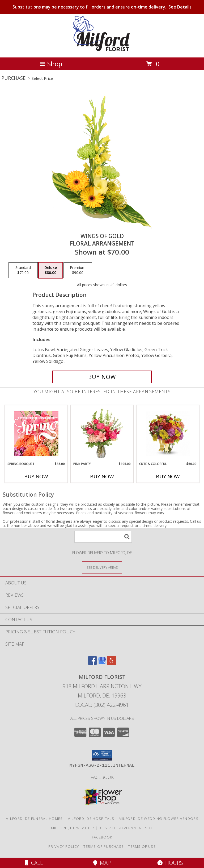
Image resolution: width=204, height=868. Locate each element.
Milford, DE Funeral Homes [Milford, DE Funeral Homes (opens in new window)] (34, 819)
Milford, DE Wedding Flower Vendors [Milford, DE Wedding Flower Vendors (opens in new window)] (159, 819)
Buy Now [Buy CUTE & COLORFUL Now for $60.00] (168, 476)
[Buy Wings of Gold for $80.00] (102, 377)
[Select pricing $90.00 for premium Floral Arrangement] (78, 270)
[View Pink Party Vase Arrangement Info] (102, 433)
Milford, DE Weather (73, 828)
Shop (51, 64)
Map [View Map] (102, 863)
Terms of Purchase (103, 846)
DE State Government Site (126, 828)
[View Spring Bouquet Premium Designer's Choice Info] (36, 433)
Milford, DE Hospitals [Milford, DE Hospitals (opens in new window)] (91, 819)
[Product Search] (103, 537)
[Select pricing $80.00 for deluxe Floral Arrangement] (51, 270)
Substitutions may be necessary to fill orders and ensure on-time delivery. (102, 7)
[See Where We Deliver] (102, 567)
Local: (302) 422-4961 (102, 705)
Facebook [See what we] (102, 777)
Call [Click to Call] (34, 863)
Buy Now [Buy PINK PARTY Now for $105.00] (102, 476)
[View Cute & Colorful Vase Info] (168, 433)
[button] (102, 755)
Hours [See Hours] (170, 863)
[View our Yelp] (112, 663)
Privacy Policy (64, 846)
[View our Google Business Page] (102, 663)
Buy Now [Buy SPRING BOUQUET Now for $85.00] (36, 476)
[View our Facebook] (92, 663)
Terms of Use (142, 846)
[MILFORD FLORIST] (102, 50)
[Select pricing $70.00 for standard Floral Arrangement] (23, 270)
